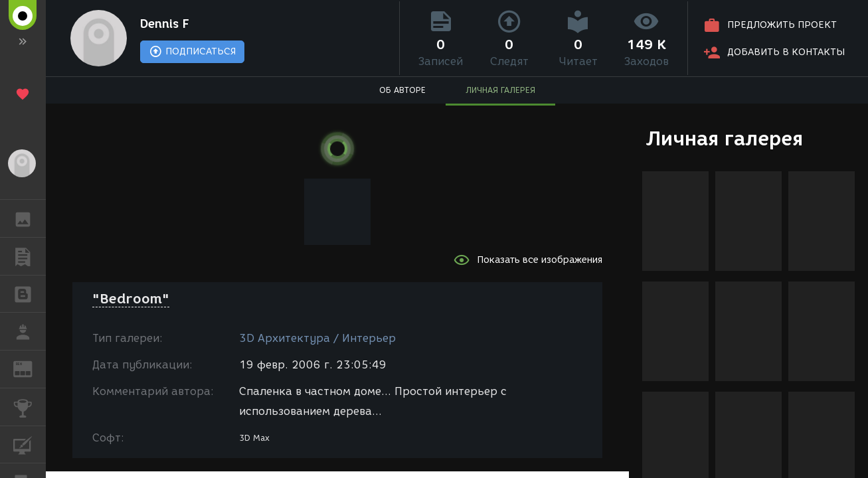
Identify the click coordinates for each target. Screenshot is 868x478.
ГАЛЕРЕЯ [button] (30, 218)
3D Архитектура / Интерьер (317, 338)
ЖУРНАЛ (30, 368)
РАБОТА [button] (30, 331)
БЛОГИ (30, 293)
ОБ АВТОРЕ (402, 90)
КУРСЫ (30, 444)
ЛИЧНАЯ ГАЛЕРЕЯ (500, 90)
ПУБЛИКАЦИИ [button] (30, 256)
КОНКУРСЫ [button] (30, 407)
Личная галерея (724, 138)
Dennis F (165, 24)
